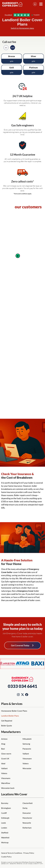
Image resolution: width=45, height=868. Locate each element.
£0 (6, 48)
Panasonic (27, 749)
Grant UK (5, 758)
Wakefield (5, 838)
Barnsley (5, 803)
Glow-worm (6, 754)
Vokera (4, 773)
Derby (25, 808)
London (4, 828)
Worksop (5, 842)
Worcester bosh (8, 788)
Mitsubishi (27, 739)
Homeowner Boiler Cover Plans (14, 711)
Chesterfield (27, 803)
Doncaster (27, 813)
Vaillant (4, 768)
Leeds (4, 823)
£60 (13, 48)
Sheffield (5, 833)
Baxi (3, 749)
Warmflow (6, 783)
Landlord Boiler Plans (10, 716)
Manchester (27, 818)
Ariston (4, 739)
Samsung (26, 744)
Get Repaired (7, 721)
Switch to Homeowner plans (22, 28)
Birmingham (6, 808)
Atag (3, 744)
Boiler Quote (7, 726)
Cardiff (4, 813)
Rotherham (27, 828)
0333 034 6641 (22, 686)
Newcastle (27, 823)
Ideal (3, 763)
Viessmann (6, 778)
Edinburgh (5, 818)
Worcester (27, 768)
